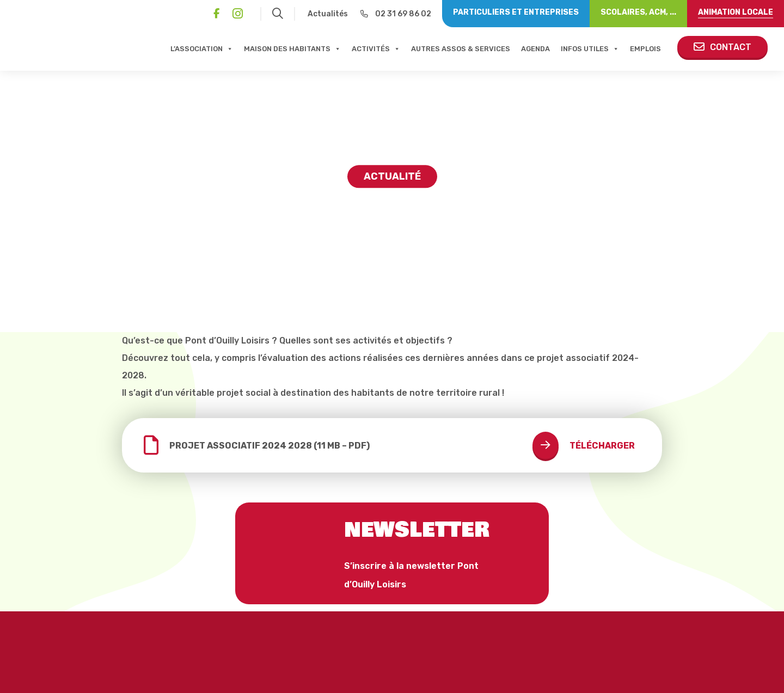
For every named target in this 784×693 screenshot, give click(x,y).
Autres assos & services (461, 49)
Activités (376, 49)
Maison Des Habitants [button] (292, 49)
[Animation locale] (736, 14)
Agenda (535, 49)
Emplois (645, 49)
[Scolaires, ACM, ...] (638, 14)
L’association (202, 49)
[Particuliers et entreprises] (516, 14)
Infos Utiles (590, 49)
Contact (722, 47)
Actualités (328, 14)
